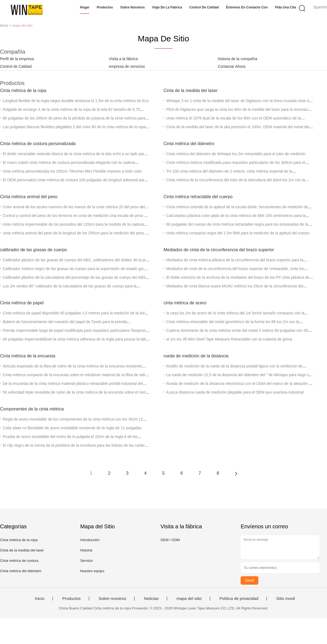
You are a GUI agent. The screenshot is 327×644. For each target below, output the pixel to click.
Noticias (151, 599)
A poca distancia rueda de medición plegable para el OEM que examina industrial (235, 392)
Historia (86, 550)
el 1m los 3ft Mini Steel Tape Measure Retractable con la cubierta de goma (229, 339)
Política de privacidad (239, 599)
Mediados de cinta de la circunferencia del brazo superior (219, 250)
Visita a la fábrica (123, 59)
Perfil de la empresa (17, 59)
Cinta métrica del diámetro (189, 144)
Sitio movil (286, 599)
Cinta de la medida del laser (190, 91)
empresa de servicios (127, 66)
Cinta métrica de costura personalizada (38, 144)
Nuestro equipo (92, 571)
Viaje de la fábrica (167, 7)
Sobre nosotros (132, 7)
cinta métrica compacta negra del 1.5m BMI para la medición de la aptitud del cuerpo (238, 233)
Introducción (90, 540)
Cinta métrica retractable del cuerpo (198, 197)
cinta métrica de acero (185, 303)
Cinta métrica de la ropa (23, 91)
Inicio (40, 599)
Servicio (86, 561)
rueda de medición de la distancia (196, 356)
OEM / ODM (170, 540)
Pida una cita (285, 7)
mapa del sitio (189, 599)
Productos (105, 7)
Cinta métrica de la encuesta (28, 356)
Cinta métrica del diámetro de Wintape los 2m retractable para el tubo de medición (236, 154)
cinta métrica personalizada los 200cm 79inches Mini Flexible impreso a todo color (72, 171)
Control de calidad (204, 7)
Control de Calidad (16, 66)
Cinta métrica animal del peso (29, 197)
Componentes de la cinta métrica (32, 409)
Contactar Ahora (231, 66)
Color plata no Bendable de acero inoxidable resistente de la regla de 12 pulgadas (72, 428)
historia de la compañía (237, 59)
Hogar (85, 7)
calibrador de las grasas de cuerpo (33, 250)
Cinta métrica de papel (22, 303)
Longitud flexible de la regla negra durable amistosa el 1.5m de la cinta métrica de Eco (76, 101)
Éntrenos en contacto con (247, 7)
